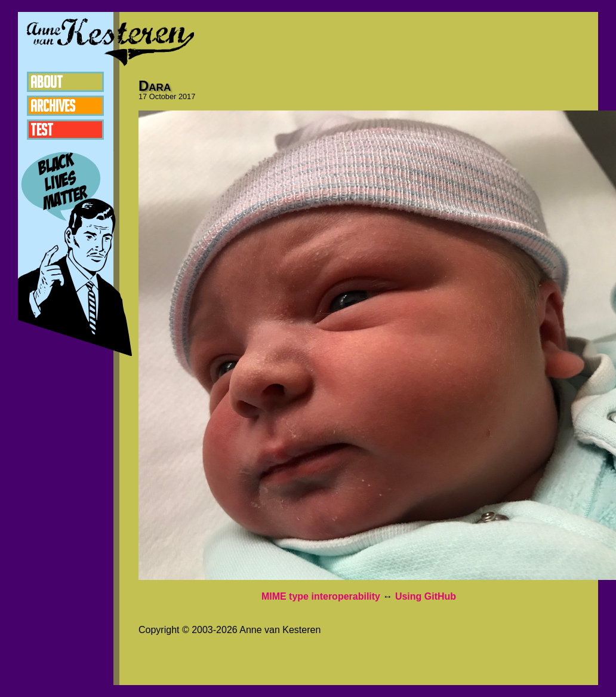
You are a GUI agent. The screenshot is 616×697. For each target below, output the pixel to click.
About (47, 82)
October (163, 96)
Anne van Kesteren (110, 42)
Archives (53, 106)
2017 (187, 96)
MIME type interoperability (321, 596)
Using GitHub (426, 596)
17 (143, 96)
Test (42, 130)
